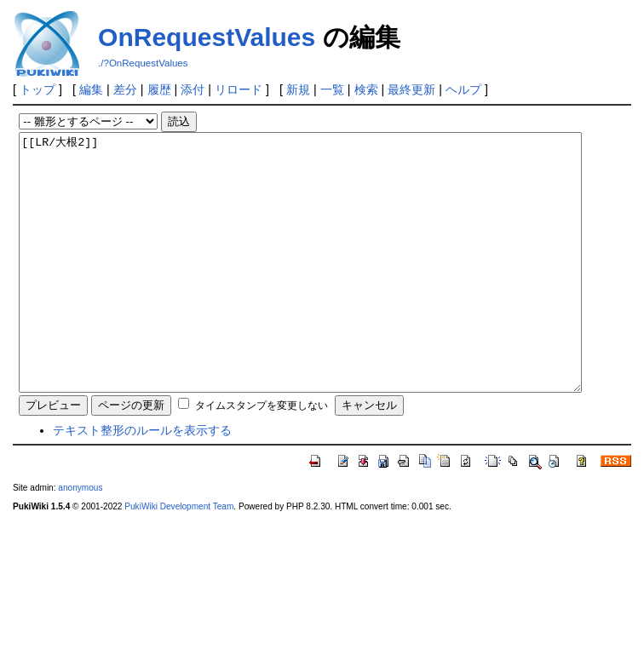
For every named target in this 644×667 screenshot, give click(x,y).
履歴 (159, 89)
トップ (37, 89)
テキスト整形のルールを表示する (142, 481)
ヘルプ (463, 89)
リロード (239, 89)
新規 (298, 89)
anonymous (80, 539)
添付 (193, 89)
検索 (366, 89)
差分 (125, 89)
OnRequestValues (207, 37)
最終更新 (411, 89)
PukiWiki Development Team (179, 558)
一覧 (332, 89)
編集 (91, 89)
